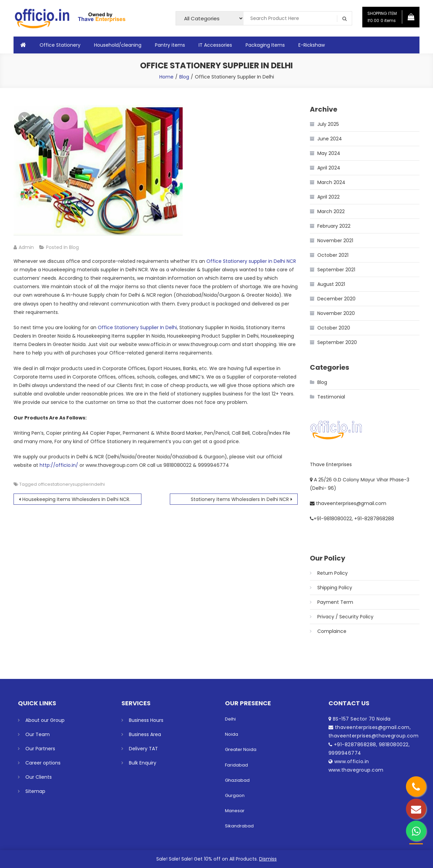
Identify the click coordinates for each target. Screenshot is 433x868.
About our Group (45, 720)
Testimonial (331, 397)
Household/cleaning (118, 45)
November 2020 (336, 313)
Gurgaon (235, 795)
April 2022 (328, 197)
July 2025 (328, 124)
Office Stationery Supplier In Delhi (137, 327)
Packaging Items (265, 45)
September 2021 (336, 270)
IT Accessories (215, 45)
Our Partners (40, 749)
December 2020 (336, 299)
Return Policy (333, 573)
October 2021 (333, 255)
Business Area (145, 734)
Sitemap (35, 791)
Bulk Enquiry (143, 763)
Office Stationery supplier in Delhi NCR (251, 261)
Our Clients (39, 777)
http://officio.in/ (59, 465)
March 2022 (331, 211)
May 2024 (329, 153)
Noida (232, 734)
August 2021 (331, 284)
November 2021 (335, 241)
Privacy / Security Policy (345, 617)
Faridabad (236, 765)
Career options (43, 763)
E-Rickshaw (312, 45)
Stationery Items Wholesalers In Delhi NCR (240, 499)
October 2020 (334, 328)
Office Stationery (60, 45)
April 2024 (329, 168)
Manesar (235, 811)
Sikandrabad (239, 826)
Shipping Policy (335, 588)
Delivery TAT (143, 749)
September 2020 (337, 342)
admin (26, 247)
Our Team (38, 734)
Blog (74, 247)
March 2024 (331, 182)
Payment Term (335, 602)
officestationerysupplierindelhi (71, 484)
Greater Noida (241, 749)
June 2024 (330, 139)
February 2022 (334, 226)
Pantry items (170, 45)
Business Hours (146, 720)
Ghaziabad (237, 780)
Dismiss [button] (268, 859)
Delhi (230, 719)
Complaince (332, 631)
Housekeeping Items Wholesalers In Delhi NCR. (76, 499)
